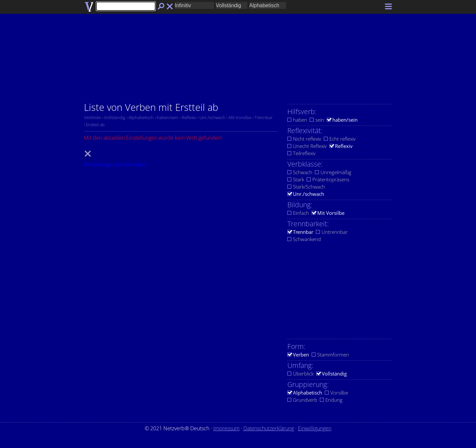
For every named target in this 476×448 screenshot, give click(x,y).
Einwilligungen (315, 428)
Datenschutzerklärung (269, 428)
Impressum (226, 428)
